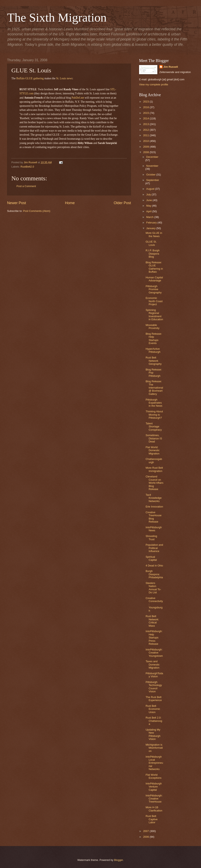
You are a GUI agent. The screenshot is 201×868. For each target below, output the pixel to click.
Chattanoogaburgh (154, 461)
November (152, 166)
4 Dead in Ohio (154, 566)
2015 (146, 113)
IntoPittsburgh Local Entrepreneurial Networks (154, 763)
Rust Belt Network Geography (154, 361)
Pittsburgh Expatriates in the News (154, 403)
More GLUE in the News (154, 234)
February (152, 223)
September (153, 180)
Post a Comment (26, 186)
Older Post (122, 203)
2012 (146, 130)
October (151, 175)
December (152, 157)
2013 (146, 124)
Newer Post (17, 203)
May (149, 206)
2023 (146, 102)
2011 (146, 135)
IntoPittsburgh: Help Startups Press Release (154, 638)
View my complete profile (154, 84)
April (149, 211)
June (149, 200)
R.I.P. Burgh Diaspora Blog (152, 254)
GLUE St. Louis (151, 243)
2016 (146, 107)
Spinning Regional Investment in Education (154, 315)
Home (70, 203)
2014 (146, 118)
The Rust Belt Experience (154, 699)
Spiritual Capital (151, 558)
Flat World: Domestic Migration (153, 450)
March (150, 217)
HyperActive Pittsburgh (153, 350)
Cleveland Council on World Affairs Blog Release (155, 483)
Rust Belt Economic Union (153, 709)
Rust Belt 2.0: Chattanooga (154, 721)
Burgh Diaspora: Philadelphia (154, 574)
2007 (146, 831)
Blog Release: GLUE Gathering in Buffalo (154, 267)
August (151, 189)
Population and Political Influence (154, 548)
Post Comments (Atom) (37, 211)
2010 (146, 141)
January (151, 228)
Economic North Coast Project (154, 301)
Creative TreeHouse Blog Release (153, 517)
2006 (146, 837)
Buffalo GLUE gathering (30, 78)
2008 (146, 152)
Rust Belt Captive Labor (152, 819)
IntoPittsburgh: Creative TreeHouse (154, 799)
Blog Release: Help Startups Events (154, 338)
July (149, 194)
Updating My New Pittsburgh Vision (153, 734)
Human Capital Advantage (154, 279)
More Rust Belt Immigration (154, 469)
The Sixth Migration (57, 17)
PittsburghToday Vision (154, 675)
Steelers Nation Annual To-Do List (153, 588)
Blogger (119, 860)
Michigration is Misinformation (154, 748)
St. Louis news (64, 78)
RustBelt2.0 (27, 167)
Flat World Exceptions (153, 776)
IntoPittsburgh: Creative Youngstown (154, 653)
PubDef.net (78, 98)
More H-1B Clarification (154, 809)
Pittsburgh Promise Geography (154, 289)
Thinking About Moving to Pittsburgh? (154, 415)
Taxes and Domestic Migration (153, 664)
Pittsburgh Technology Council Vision (154, 687)
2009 (146, 147)
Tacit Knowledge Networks (154, 498)
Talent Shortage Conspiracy (154, 427)
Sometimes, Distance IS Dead (154, 438)
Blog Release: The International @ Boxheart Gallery (154, 388)
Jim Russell (171, 67)
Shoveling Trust (151, 538)
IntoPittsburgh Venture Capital (154, 787)
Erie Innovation (154, 507)
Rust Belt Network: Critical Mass (152, 621)
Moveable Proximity (152, 327)
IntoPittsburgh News (154, 529)
